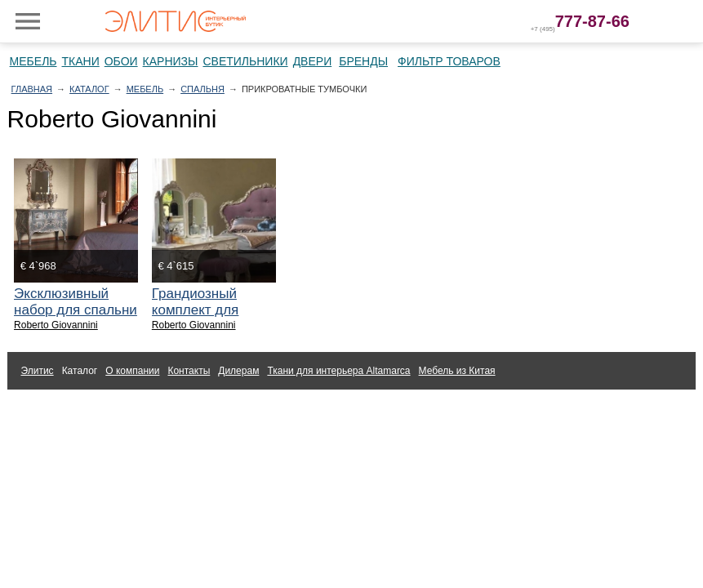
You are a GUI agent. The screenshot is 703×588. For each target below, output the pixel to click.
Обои (121, 61)
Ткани (81, 61)
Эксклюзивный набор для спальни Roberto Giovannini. (76, 310)
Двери (313, 61)
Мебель (33, 61)
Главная (32, 89)
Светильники (245, 61)
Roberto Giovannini (56, 325)
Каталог (89, 89)
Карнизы (171, 61)
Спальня (202, 89)
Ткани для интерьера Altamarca (338, 371)
